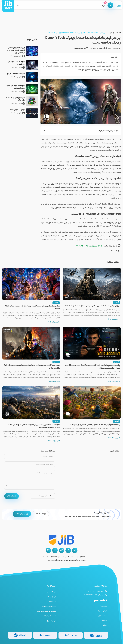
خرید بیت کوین (52, 621)
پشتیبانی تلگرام (22, 514)
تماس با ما (104, 606)
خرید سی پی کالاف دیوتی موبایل (46, 611)
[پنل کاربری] (110, 5)
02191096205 (41, 514)
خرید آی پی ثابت (51, 597)
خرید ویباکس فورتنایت (49, 616)
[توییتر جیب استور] (48, 550)
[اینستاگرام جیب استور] (75, 550)
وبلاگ (109, 33)
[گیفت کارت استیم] (20, 635)
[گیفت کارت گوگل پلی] (71, 635)
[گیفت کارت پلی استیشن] (45, 635)
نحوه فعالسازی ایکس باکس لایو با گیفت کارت (16, 87)
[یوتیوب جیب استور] (55, 550)
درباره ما (104, 621)
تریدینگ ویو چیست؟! (17, 110)
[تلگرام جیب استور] (68, 550)
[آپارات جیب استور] (62, 550)
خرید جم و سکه (51, 602)
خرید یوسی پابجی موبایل (48, 606)
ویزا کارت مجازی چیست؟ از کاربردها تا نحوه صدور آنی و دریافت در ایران (16, 50)
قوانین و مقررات (102, 611)
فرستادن (12, 496)
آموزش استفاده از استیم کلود (15, 74)
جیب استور (117, 33)
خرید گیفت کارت (51, 592)
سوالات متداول (102, 616)
